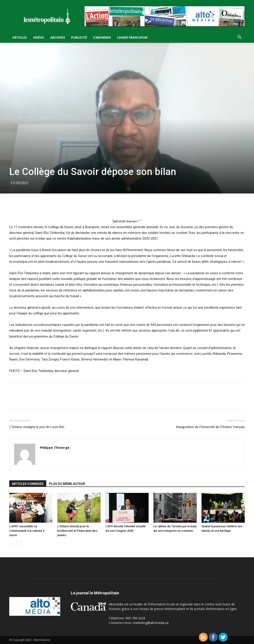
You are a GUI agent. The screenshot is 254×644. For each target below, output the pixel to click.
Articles (20, 37)
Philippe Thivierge (55, 447)
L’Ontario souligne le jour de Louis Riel (37, 427)
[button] (239, 38)
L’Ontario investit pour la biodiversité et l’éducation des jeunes (77, 531)
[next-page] (19, 544)
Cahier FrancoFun (132, 37)
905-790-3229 (135, 618)
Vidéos (39, 37)
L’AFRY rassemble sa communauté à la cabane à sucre (27, 531)
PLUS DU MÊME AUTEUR (67, 484)
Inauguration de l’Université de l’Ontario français (210, 427)
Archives (58, 37)
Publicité (79, 37)
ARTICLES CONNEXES (28, 484)
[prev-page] (12, 544)
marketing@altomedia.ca (151, 623)
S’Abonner (102, 37)
